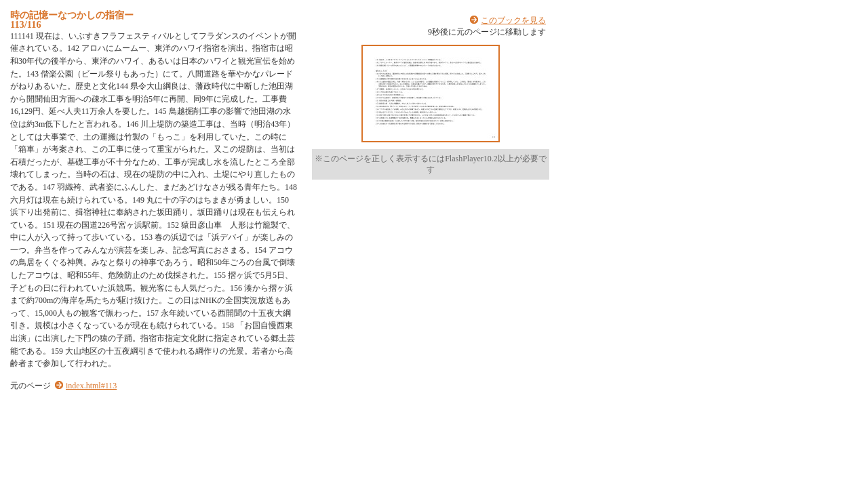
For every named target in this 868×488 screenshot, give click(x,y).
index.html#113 (91, 386)
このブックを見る (513, 20)
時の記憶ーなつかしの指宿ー (72, 15)
